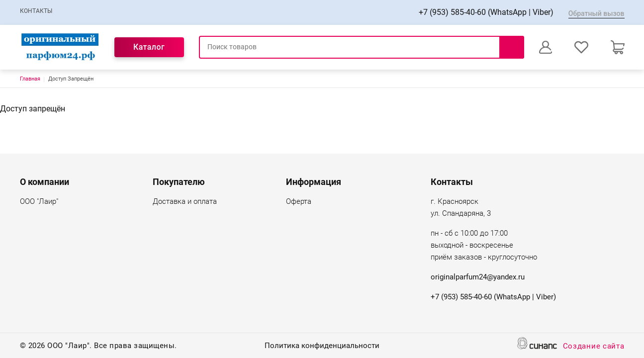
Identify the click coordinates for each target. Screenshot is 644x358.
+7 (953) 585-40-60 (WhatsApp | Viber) (486, 12)
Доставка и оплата (185, 202)
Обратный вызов (597, 13)
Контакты (36, 11)
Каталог (149, 47)
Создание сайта (594, 347)
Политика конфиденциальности (322, 346)
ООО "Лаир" (39, 202)
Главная (30, 79)
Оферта (299, 202)
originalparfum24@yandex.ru (478, 277)
